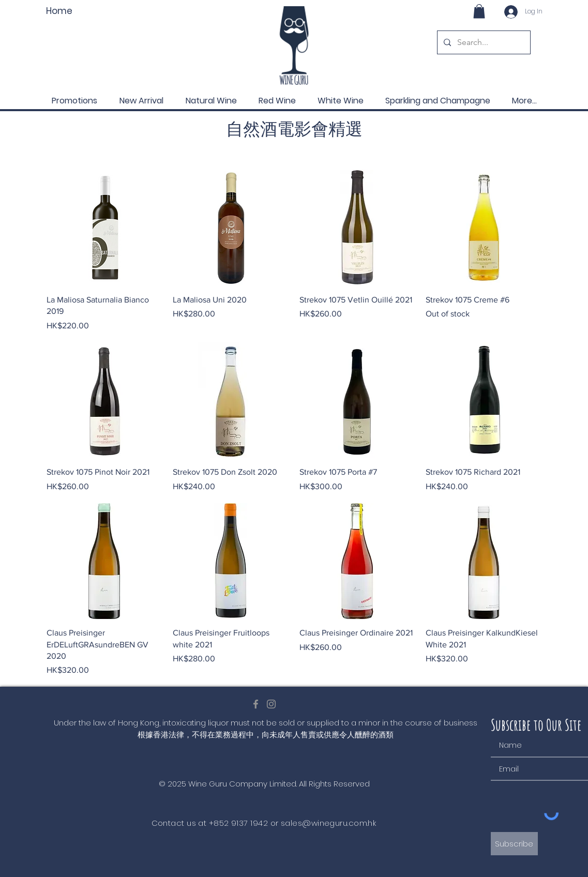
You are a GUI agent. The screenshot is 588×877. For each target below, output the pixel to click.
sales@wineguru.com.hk (328, 823)
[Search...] (483, 42)
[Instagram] (271, 704)
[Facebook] (256, 704)
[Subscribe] (514, 844)
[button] (479, 11)
